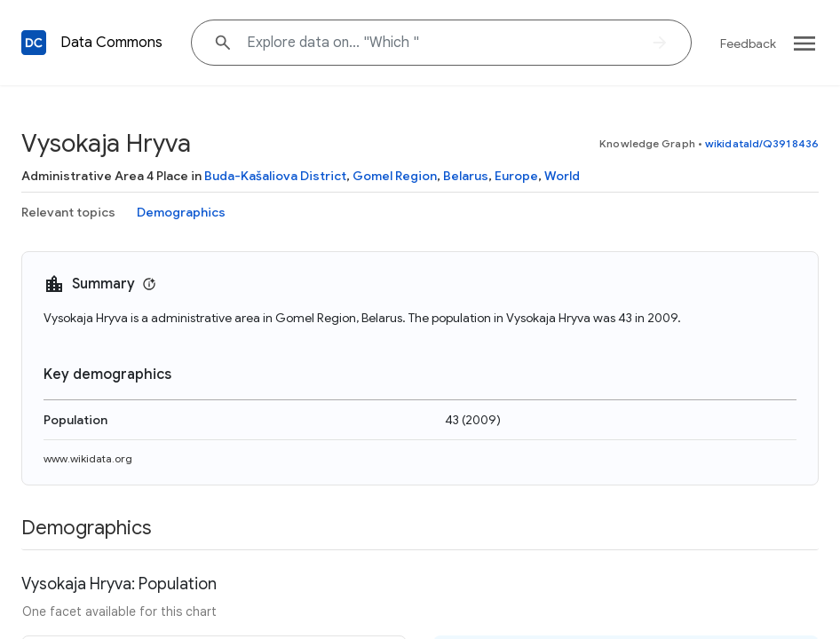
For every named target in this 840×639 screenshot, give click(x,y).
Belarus (466, 176)
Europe (516, 176)
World (562, 176)
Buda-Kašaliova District (275, 176)
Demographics (181, 212)
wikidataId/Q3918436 (762, 143)
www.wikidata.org (88, 458)
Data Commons (111, 43)
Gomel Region (395, 176)
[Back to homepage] (34, 43)
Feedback (748, 43)
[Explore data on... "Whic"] (441, 43)
